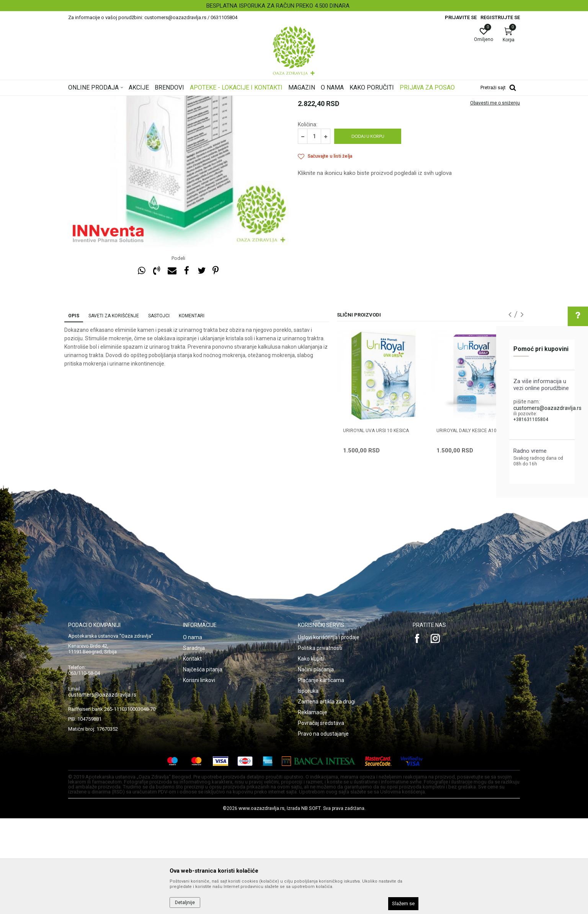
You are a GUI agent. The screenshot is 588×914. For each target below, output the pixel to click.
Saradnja (194, 744)
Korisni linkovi (199, 776)
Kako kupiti (311, 754)
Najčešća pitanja (203, 765)
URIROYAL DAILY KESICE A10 (466, 526)
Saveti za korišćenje (114, 411)
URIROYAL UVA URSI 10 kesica (376, 526)
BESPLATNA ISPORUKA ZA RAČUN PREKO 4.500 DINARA (293, 6)
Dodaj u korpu (368, 232)
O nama (193, 733)
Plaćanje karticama (321, 776)
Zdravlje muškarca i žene (188, 101)
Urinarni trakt (234, 101)
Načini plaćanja (316, 765)
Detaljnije (185, 903)
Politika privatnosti (320, 744)
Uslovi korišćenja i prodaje (329, 733)
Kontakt (192, 754)
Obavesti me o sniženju (495, 199)
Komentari (192, 411)
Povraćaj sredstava (321, 819)
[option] (294, 6)
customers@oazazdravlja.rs (547, 408)
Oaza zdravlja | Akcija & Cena (99, 101)
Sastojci (159, 411)
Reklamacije (313, 808)
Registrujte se (500, 17)
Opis (74, 411)
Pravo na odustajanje (323, 829)
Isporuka (308, 787)
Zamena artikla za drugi (327, 797)
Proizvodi (146, 101)
